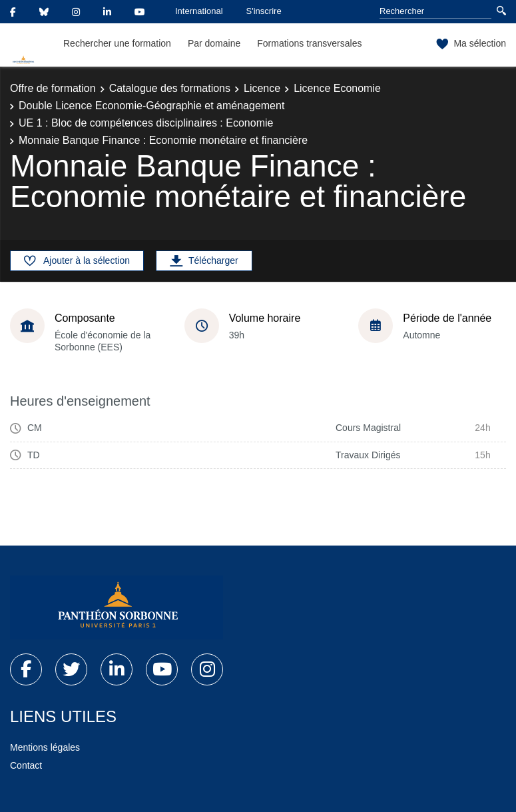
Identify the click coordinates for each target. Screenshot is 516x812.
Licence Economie (337, 88)
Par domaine (214, 43)
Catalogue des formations (170, 88)
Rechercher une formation (117, 43)
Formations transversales (309, 43)
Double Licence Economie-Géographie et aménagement (151, 106)
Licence (262, 88)
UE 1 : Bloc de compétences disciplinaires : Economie (146, 123)
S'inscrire (264, 11)
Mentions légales (45, 747)
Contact (26, 765)
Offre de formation (53, 88)
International (199, 11)
